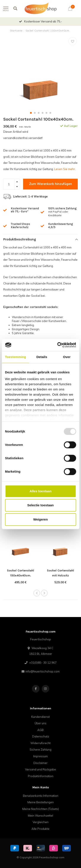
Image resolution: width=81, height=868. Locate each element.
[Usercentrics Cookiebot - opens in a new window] (58, 345)
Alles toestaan (41, 491)
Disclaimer (40, 763)
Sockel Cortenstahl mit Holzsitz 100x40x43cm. (60, 575)
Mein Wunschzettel (40, 816)
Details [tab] (42, 357)
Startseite (16, 31)
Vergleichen (41, 822)
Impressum (40, 756)
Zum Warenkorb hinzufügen (51, 184)
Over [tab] (67, 357)
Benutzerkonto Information (41, 796)
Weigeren (40, 519)
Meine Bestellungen (41, 802)
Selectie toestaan (40, 505)
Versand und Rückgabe (40, 769)
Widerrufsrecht (40, 743)
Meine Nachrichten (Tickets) (41, 809)
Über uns (40, 723)
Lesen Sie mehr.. (65, 169)
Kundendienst (40, 717)
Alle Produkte (40, 829)
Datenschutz (41, 736)
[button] (31, 113)
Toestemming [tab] (16, 357)
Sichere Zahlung (40, 750)
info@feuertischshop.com (43, 671)
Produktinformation (41, 776)
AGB (40, 730)
